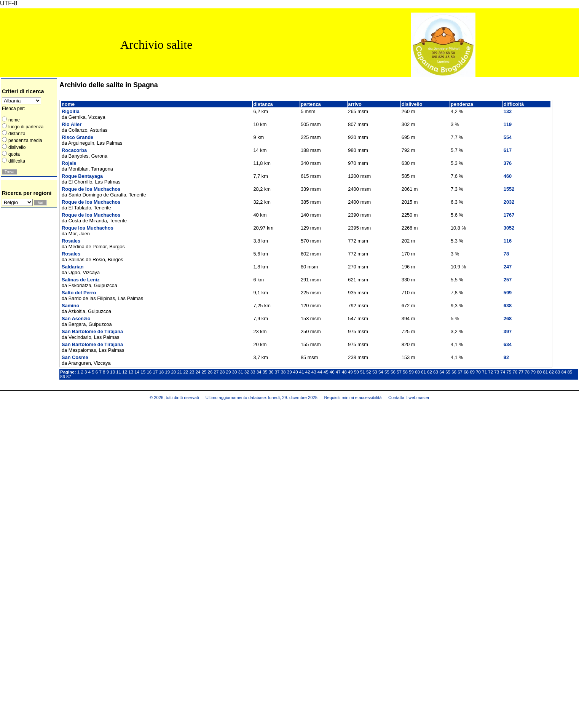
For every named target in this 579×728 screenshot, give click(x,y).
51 (363, 372)
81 (545, 372)
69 (472, 372)
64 (442, 372)
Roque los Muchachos (88, 228)
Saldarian (73, 267)
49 (350, 372)
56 (393, 372)
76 (515, 372)
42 (308, 372)
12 (125, 372)
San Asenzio (76, 318)
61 (423, 372)
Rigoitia (71, 111)
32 (247, 372)
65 (448, 372)
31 (241, 372)
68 (466, 372)
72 (490, 372)
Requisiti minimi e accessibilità (353, 398)
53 (375, 372)
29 (229, 372)
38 (283, 372)
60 (417, 372)
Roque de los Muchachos (91, 189)
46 (332, 372)
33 (253, 372)
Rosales (71, 241)
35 (265, 372)
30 (235, 372)
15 (143, 372)
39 (289, 372)
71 (484, 372)
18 (161, 372)
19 (167, 372)
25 (204, 372)
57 (399, 372)
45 (326, 372)
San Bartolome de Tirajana (92, 331)
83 (557, 372)
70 (478, 372)
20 (173, 372)
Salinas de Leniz (81, 280)
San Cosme (75, 357)
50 (356, 372)
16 (149, 372)
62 (430, 372)
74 (503, 372)
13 (131, 372)
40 (296, 372)
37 (277, 372)
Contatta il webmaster (409, 398)
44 (320, 372)
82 (551, 372)
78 (527, 372)
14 (137, 372)
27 (216, 372)
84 (564, 372)
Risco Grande (77, 137)
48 (344, 372)
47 (338, 372)
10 (112, 372)
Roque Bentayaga (82, 176)
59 (411, 372)
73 (497, 372)
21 (179, 372)
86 (63, 377)
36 (271, 372)
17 (155, 372)
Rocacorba (74, 150)
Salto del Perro (79, 293)
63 (436, 372)
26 (210, 372)
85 (570, 372)
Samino (70, 306)
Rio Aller (72, 124)
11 (119, 372)
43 (314, 372)
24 (198, 372)
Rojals (69, 163)
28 (223, 372)
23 (192, 372)
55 (387, 372)
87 (69, 377)
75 (509, 372)
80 (539, 372)
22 (186, 372)
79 (533, 372)
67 (460, 372)
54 (381, 372)
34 (259, 372)
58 (405, 372)
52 (369, 372)
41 (302, 372)
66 (454, 372)
